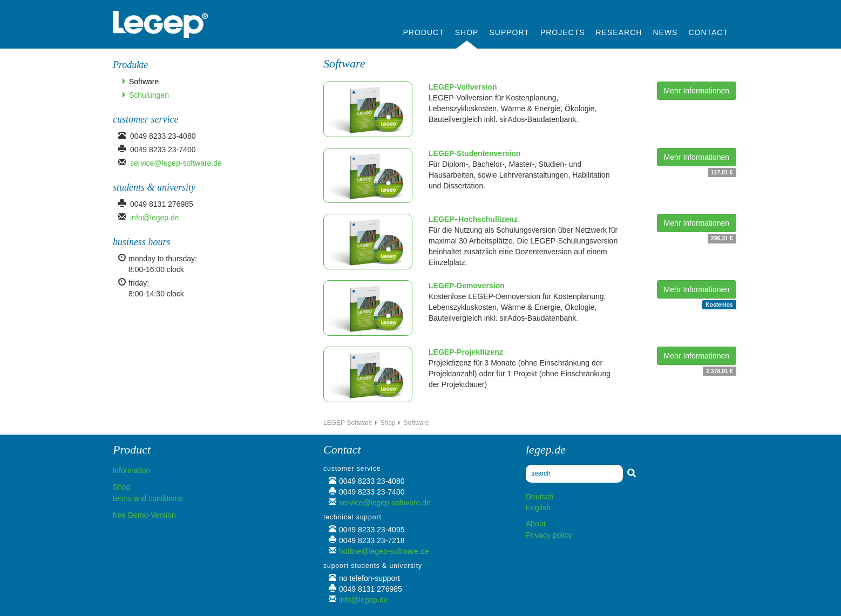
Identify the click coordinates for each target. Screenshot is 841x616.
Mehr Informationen (697, 91)
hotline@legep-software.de (384, 551)
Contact (708, 32)
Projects (563, 32)
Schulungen (149, 95)
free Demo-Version (144, 515)
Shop (467, 32)
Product (424, 32)
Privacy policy (549, 535)
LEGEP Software (348, 423)
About (536, 524)
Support (509, 32)
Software (144, 82)
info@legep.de (155, 218)
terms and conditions (148, 498)
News (665, 32)
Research (619, 32)
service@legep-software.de (176, 163)
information (131, 470)
